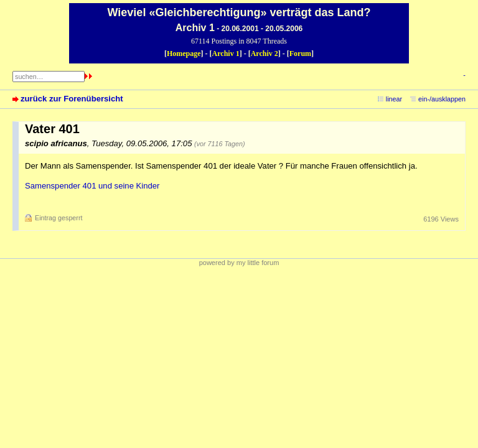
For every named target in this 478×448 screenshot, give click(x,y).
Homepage (184, 54)
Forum (300, 54)
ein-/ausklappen (442, 99)
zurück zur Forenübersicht (72, 99)
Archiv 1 (226, 54)
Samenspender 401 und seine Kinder (92, 186)
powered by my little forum (239, 263)
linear (394, 99)
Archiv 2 (265, 54)
